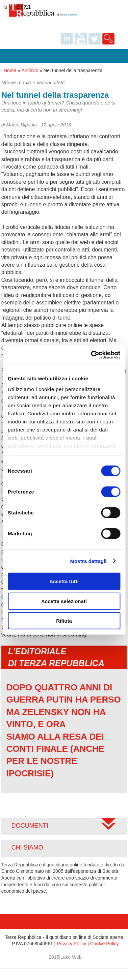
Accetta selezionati (64, 601)
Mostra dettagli (88, 561)
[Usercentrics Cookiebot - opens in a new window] (91, 355)
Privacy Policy (71, 944)
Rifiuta (64, 621)
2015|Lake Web (65, 957)
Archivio (30, 70)
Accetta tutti (64, 581)
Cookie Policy (105, 944)
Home (10, 70)
